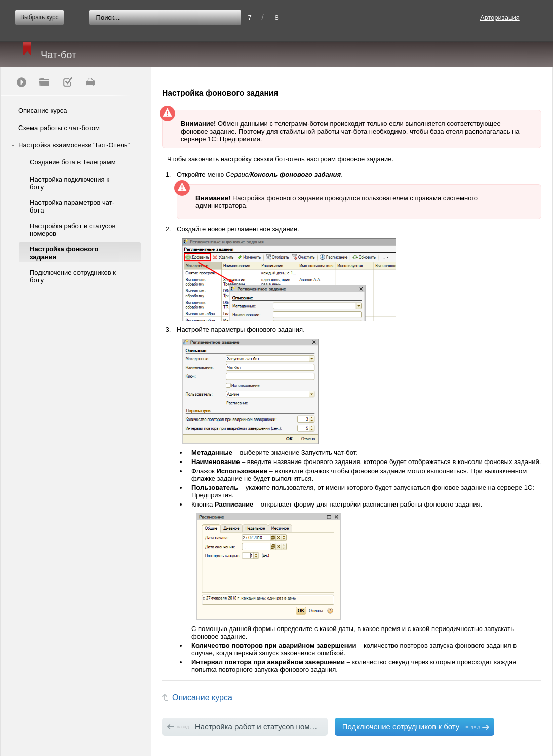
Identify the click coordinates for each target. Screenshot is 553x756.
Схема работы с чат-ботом (59, 128)
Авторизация (500, 17)
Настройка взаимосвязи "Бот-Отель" (74, 145)
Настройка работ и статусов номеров (73, 230)
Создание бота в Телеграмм (73, 162)
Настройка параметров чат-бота (72, 206)
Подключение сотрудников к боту (73, 276)
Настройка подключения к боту (70, 183)
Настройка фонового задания (64, 253)
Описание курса (43, 111)
